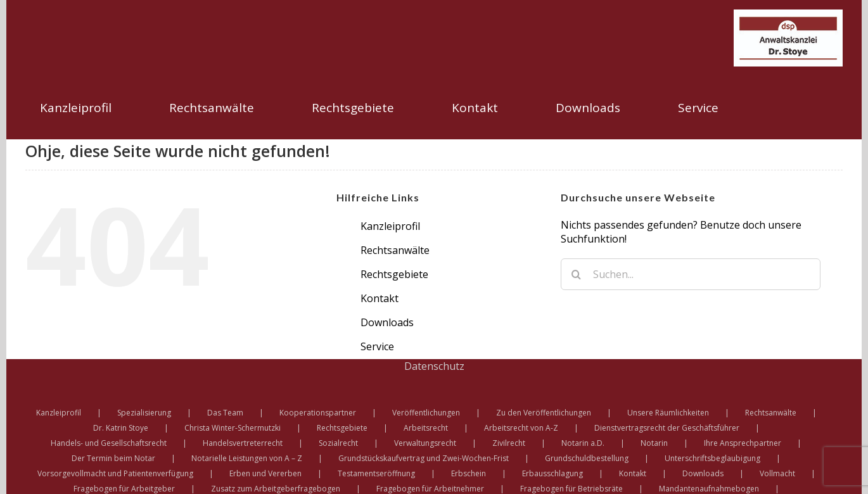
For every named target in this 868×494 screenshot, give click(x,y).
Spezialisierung (144, 413)
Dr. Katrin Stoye (121, 428)
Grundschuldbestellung (587, 458)
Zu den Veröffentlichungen (544, 413)
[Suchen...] (691, 274)
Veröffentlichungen (426, 413)
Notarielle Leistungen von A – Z (247, 458)
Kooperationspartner (318, 413)
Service (377, 346)
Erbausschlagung (552, 473)
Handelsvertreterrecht (243, 443)
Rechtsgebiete (394, 274)
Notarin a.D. (583, 443)
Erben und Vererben (265, 473)
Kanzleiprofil (390, 226)
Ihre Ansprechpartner (743, 443)
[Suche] (577, 274)
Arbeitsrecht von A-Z (521, 428)
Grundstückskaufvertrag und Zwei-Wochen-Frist (424, 458)
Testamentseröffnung (376, 473)
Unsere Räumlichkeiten (668, 413)
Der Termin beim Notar (113, 458)
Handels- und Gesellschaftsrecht (109, 443)
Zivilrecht (509, 443)
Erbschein (469, 473)
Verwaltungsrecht (425, 443)
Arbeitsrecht (426, 428)
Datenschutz (434, 366)
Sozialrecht (338, 443)
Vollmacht (777, 473)
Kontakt (380, 298)
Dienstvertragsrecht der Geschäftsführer (667, 428)
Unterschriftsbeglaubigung (712, 458)
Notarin (654, 443)
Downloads (387, 322)
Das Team (225, 413)
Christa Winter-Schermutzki (233, 428)
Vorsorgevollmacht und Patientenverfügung (115, 473)
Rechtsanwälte (395, 250)
